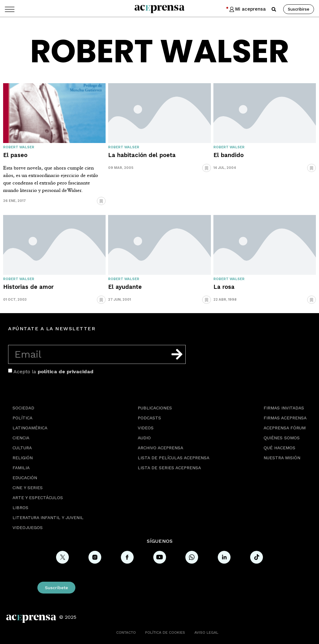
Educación (25, 478)
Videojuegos (28, 527)
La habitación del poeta (142, 155)
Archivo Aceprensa (160, 448)
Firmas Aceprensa (285, 418)
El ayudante (125, 287)
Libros (20, 508)
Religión (23, 458)
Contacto (126, 632)
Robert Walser (19, 147)
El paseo (15, 155)
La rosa (224, 287)
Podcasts (149, 418)
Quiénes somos (282, 438)
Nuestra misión (282, 458)
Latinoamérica (30, 428)
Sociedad (23, 408)
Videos (146, 428)
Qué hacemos (279, 448)
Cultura (22, 448)
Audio (144, 438)
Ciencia (21, 438)
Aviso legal (206, 632)
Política (22, 418)
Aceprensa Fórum (285, 428)
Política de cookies (165, 632)
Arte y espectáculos (38, 498)
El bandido (229, 155)
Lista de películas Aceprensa (174, 458)
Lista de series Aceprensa (169, 468)
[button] (274, 9)
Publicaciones (155, 408)
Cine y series (28, 488)
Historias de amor (28, 287)
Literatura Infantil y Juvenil (48, 518)
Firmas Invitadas (284, 408)
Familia (21, 468)
